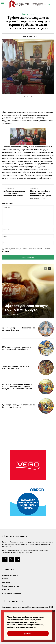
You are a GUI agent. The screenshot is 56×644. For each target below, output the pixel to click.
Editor (7, 315)
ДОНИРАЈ (28, 634)
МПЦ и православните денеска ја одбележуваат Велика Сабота (17, 348)
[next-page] (50, 268)
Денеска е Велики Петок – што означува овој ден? (16, 367)
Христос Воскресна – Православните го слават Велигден (19, 329)
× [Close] (53, 611)
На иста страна (28, 14)
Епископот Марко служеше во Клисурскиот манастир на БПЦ (28, 607)
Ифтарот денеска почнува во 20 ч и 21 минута (27, 308)
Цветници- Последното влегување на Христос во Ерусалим (19, 406)
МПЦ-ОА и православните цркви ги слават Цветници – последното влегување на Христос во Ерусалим (18, 387)
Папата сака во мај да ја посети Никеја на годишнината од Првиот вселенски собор (41, 194)
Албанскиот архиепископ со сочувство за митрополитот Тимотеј (14, 193)
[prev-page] (45, 268)
